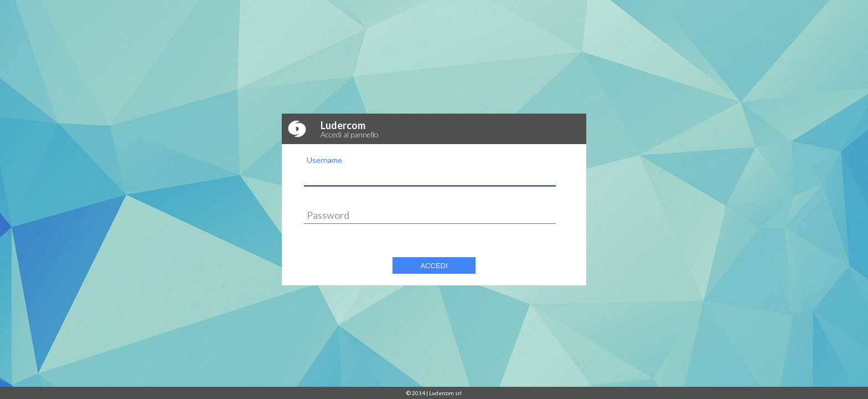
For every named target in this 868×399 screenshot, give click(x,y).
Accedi (434, 266)
